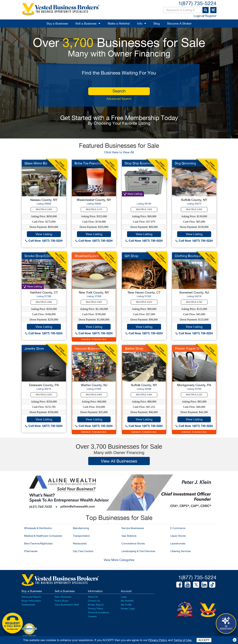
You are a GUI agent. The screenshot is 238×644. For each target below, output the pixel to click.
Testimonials (28, 605)
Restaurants (80, 543)
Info (140, 23)
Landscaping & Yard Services (138, 551)
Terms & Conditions (98, 612)
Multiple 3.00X (94, 302)
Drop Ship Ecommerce (141, 163)
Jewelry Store (34, 348)
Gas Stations (129, 536)
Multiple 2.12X (194, 395)
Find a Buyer (62, 601)
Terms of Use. (183, 640)
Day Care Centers (83, 551)
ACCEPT (204, 640)
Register (211, 16)
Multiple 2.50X (44, 302)
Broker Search (96, 605)
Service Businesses (133, 528)
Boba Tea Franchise (89, 163)
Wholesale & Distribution (38, 528)
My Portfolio (127, 601)
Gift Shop (131, 256)
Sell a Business (86, 23)
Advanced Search (119, 99)
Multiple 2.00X (194, 209)
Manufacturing (81, 528)
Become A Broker (179, 23)
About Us (93, 597)
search (119, 91)
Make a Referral (119, 23)
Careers (92, 616)
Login (197, 16)
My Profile (126, 605)
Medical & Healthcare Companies (43, 536)
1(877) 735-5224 (197, 3)
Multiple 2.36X (44, 209)
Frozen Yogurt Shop (190, 348)
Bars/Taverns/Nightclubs (38, 543)
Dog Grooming (185, 163)
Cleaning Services (181, 551)
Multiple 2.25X (44, 395)
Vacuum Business (88, 348)
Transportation (81, 536)
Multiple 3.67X (144, 302)
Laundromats (178, 543)
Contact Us (94, 601)
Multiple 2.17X (94, 209)
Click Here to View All (119, 152)
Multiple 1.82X (144, 209)
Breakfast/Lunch (87, 256)
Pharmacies (31, 551)
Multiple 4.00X (94, 395)
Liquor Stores (178, 536)
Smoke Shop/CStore (39, 256)
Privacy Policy (95, 609)
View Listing (44, 234)
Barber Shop (134, 348)
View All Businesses (119, 461)
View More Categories (119, 560)
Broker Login (128, 609)
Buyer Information (31, 601)
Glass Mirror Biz (36, 163)
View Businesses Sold (67, 605)
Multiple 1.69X (144, 395)
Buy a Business (57, 23)
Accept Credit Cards (29, 636)
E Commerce (178, 528)
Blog (157, 23)
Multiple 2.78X (194, 302)
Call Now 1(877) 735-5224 (44, 241)
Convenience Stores (133, 543)
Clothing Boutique (188, 256)
